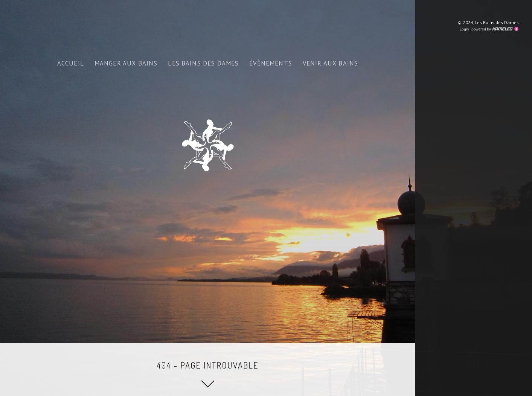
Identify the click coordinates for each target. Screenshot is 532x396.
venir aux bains (330, 63)
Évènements (271, 63)
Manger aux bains (126, 63)
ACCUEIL (71, 63)
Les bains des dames (203, 63)
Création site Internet (494, 29)
